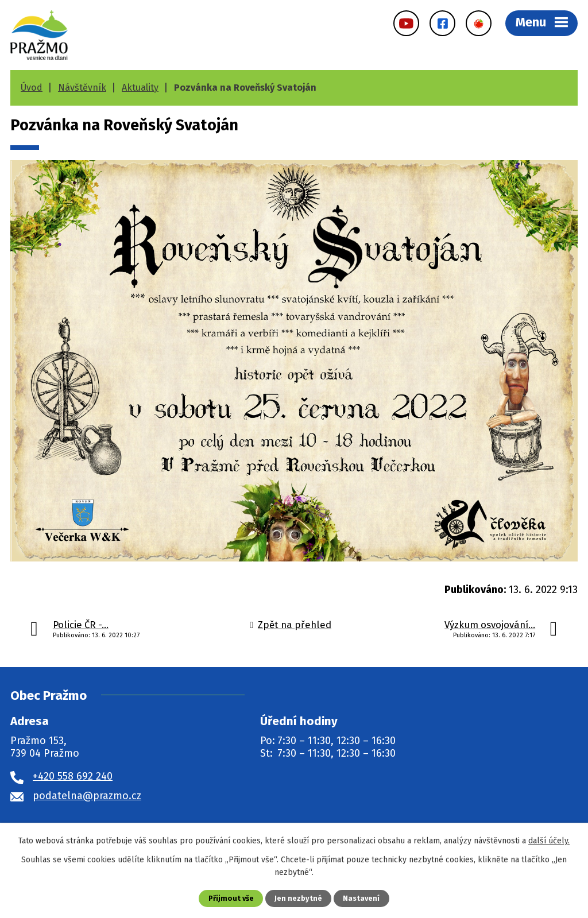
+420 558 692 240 (73, 776)
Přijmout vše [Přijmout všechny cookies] (231, 898)
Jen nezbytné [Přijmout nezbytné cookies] (298, 898)
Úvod (32, 88)
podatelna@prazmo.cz (87, 796)
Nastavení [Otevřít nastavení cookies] (361, 898)
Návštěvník (82, 88)
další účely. (549, 841)
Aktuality (140, 88)
